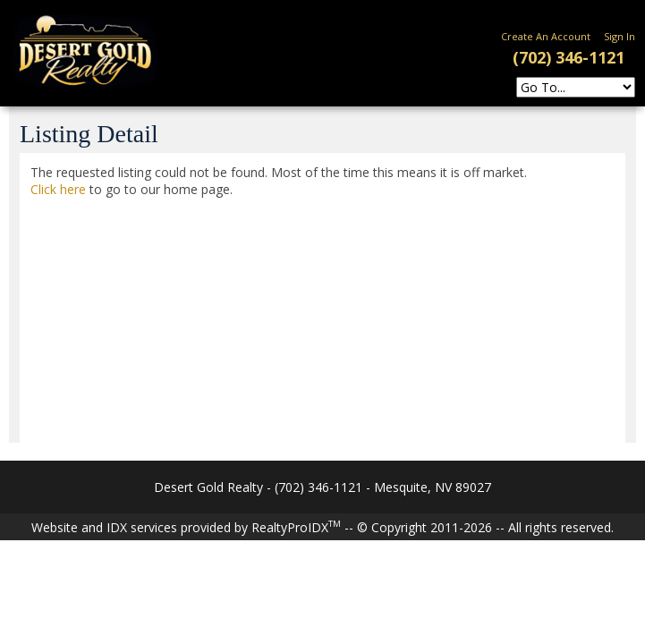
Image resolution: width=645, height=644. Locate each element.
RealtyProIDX (296, 527)
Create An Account (546, 36)
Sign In (620, 36)
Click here (58, 189)
